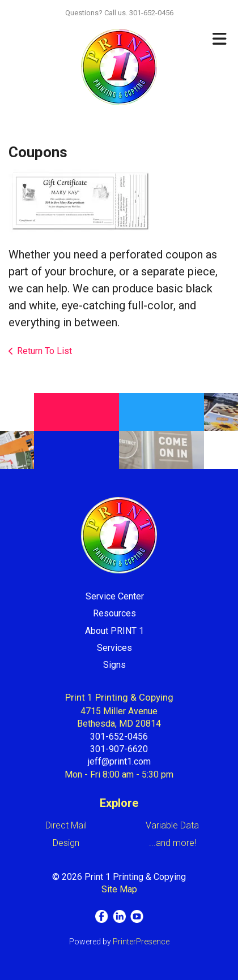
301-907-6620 (119, 749)
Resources (114, 613)
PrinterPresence (141, 942)
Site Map (119, 889)
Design (66, 843)
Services (114, 648)
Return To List (44, 351)
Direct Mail (66, 825)
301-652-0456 (119, 737)
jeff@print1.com (119, 761)
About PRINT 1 (114, 631)
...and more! (173, 843)
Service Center (115, 596)
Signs (114, 665)
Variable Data (172, 825)
